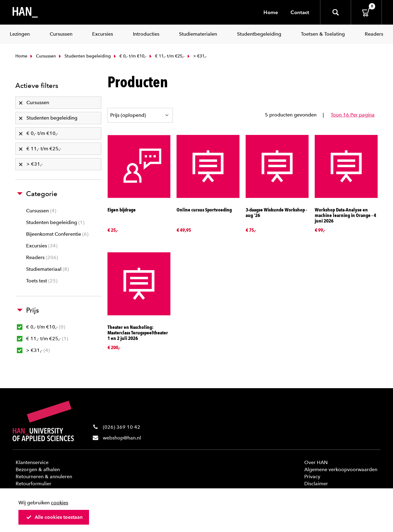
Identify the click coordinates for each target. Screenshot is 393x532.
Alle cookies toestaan (54, 517)
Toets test (42, 281)
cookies (60, 503)
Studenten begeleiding (84, 56)
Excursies (42, 246)
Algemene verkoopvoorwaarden (341, 469)
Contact (300, 12)
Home (271, 12)
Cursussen (42, 56)
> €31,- (33, 350)
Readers (42, 257)
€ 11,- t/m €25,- (166, 56)
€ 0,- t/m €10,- (129, 56)
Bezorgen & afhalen (38, 469)
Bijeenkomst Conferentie (57, 234)
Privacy (312, 477)
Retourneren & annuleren (44, 477)
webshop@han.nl (122, 438)
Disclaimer (316, 484)
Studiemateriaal (47, 269)
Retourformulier (33, 484)
